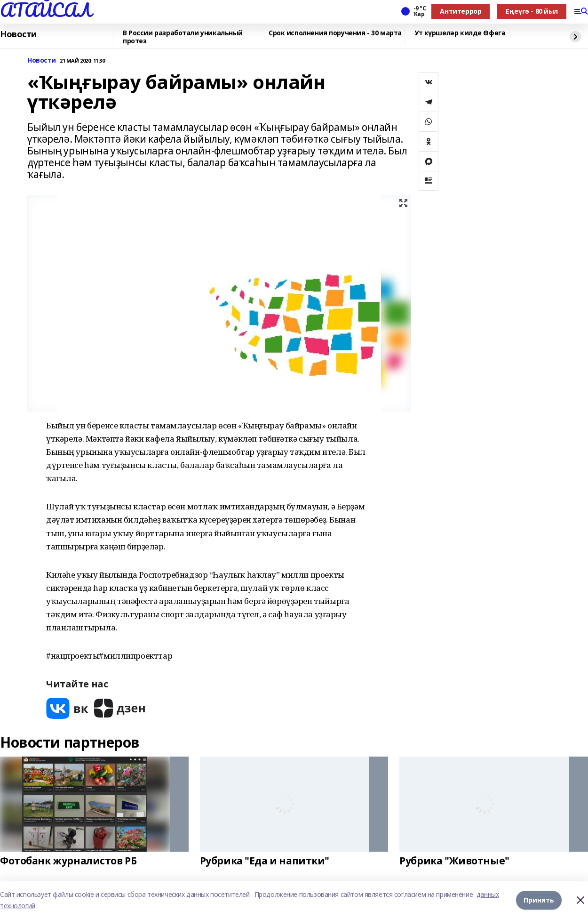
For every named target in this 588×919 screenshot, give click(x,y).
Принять (539, 900)
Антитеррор (461, 11)
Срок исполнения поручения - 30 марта (335, 33)
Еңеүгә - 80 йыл (532, 11)
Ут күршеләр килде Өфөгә (460, 33)
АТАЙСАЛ (46, 10)
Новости (18, 34)
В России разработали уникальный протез (183, 37)
